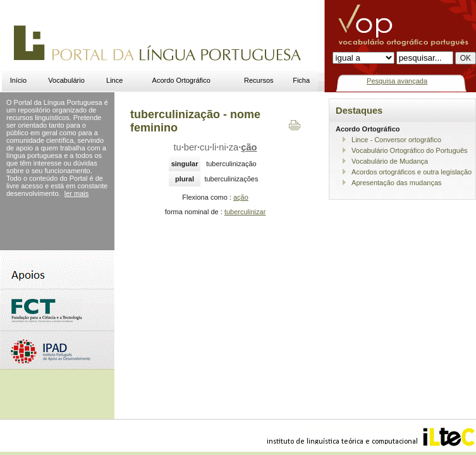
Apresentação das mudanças (396, 183)
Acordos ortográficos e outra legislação (412, 172)
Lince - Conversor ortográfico (396, 140)
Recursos (259, 80)
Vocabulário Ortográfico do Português (409, 150)
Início (18, 80)
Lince (114, 80)
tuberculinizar (245, 212)
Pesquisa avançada (397, 81)
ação (241, 197)
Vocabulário (66, 80)
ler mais (77, 193)
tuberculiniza (216, 147)
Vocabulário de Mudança (390, 161)
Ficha (301, 80)
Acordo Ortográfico (181, 80)
